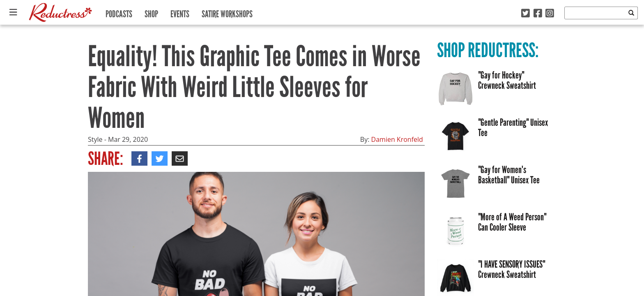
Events (180, 12)
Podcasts (119, 12)
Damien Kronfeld (397, 139)
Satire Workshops (227, 12)
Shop (151, 12)
